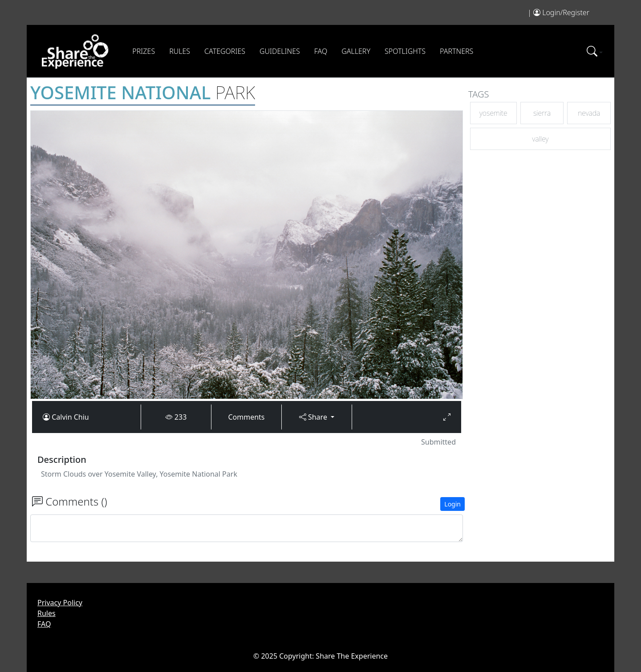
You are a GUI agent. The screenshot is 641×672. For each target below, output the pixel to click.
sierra (542, 113)
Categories (225, 51)
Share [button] (314, 417)
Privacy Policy (60, 603)
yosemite (493, 113)
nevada (589, 113)
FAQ (321, 51)
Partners (456, 51)
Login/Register (566, 12)
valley (541, 139)
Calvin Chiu (70, 417)
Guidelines (280, 51)
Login (452, 504)
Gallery (356, 51)
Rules (180, 51)
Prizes (144, 51)
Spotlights (405, 51)
